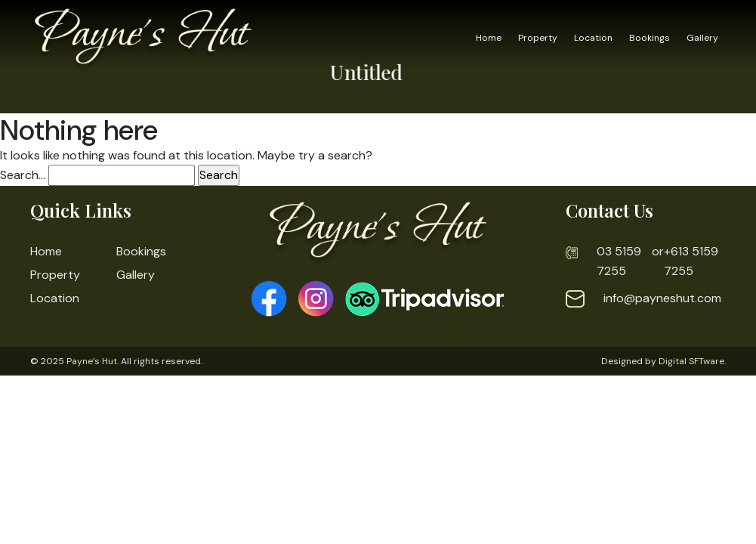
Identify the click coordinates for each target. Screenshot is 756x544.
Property (538, 38)
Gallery (702, 38)
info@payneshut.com (662, 298)
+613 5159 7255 (691, 261)
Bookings (650, 38)
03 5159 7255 (619, 261)
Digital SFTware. (692, 361)
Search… (23, 175)
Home (489, 38)
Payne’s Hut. (93, 361)
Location (593, 38)
